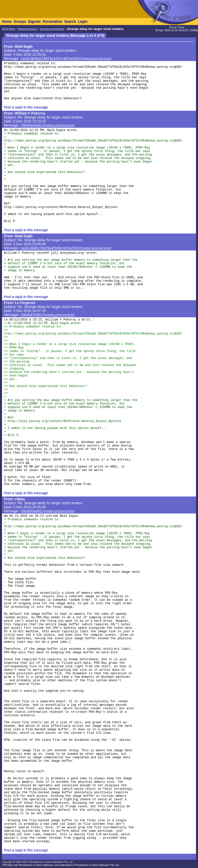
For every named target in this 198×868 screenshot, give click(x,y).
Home (7, 21)
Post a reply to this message (26, 107)
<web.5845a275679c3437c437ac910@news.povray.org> (66, 58)
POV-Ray (9, 29)
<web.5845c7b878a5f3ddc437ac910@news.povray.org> (66, 248)
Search (70, 21)
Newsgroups (28, 29)
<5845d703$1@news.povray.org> (48, 315)
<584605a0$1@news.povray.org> (48, 511)
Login (83, 21)
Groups (20, 21)
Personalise (52, 21)
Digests (34, 21)
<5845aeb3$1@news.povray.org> (48, 125)
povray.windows (52, 29)
